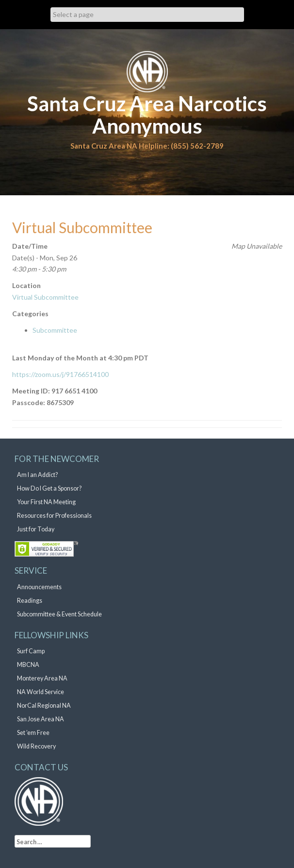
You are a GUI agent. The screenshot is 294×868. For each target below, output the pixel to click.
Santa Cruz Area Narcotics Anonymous (147, 115)
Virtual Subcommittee (45, 297)
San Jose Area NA (41, 719)
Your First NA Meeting (46, 502)
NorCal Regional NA (44, 706)
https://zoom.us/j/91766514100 (60, 374)
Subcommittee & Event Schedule (59, 614)
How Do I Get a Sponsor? (49, 488)
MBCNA (28, 665)
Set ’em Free (33, 733)
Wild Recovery (36, 746)
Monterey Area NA (42, 678)
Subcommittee (55, 330)
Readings (30, 601)
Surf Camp (31, 651)
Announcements (39, 587)
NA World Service (41, 692)
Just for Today (36, 529)
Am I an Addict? (37, 475)
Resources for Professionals (54, 516)
